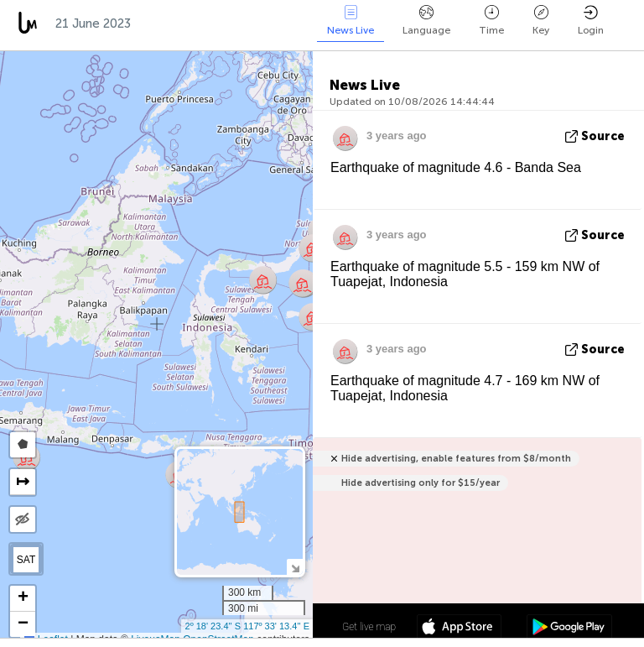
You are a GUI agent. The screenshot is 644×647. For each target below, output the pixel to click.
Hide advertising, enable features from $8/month (456, 459)
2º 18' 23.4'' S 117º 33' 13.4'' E (247, 626)
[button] (312, 248)
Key (541, 21)
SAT (26, 560)
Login (591, 21)
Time (491, 21)
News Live (351, 21)
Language (426, 21)
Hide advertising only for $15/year (421, 483)
